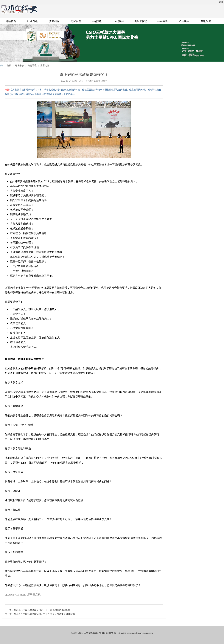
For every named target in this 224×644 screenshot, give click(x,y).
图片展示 (184, 21)
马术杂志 (19, 66)
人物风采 (119, 21)
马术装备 (162, 21)
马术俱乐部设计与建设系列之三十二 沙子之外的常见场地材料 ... (45, 614)
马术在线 (1, 66)
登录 (221, 2)
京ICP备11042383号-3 (104, 633)
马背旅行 (97, 21)
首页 (9, 66)
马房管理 (76, 21)
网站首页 (11, 21)
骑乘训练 (54, 21)
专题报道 (206, 21)
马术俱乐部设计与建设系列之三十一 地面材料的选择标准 (42, 610)
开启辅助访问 (1, 3)
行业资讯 (32, 21)
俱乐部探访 (141, 21)
